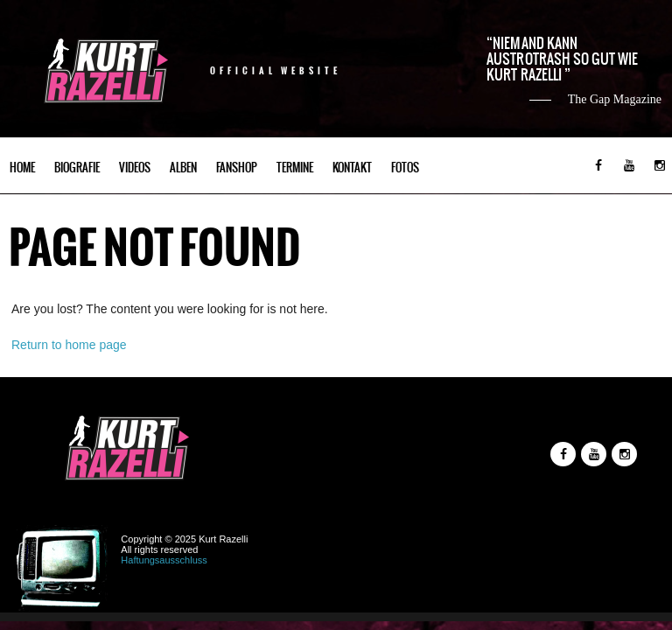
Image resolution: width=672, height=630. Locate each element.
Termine (295, 168)
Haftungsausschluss (164, 560)
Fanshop (237, 168)
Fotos (405, 168)
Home (22, 168)
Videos (135, 168)
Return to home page (69, 345)
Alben (183, 168)
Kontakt (352, 168)
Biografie (77, 168)
